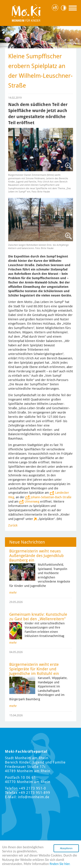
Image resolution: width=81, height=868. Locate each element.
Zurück (13, 525)
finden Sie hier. (60, 864)
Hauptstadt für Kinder (56, 8)
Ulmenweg (32, 502)
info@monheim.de (34, 797)
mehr (13, 593)
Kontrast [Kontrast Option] (65, 8)
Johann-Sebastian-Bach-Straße (51, 497)
